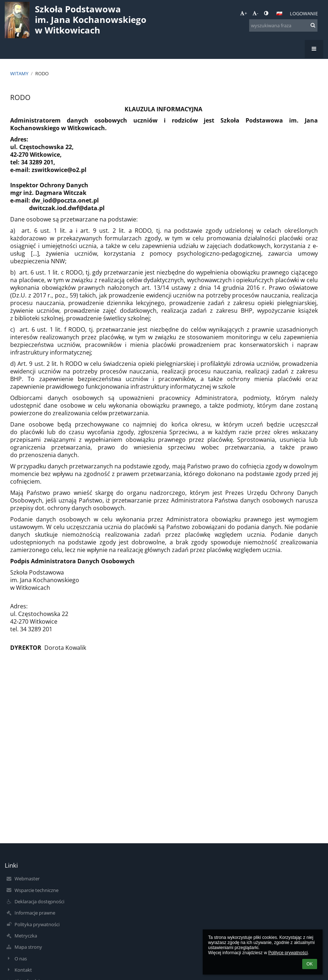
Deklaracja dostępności (39, 901)
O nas (21, 959)
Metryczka (26, 936)
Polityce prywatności (288, 953)
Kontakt (23, 970)
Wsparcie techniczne (37, 890)
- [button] (255, 13)
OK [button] (310, 964)
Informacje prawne (35, 913)
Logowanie (304, 13)
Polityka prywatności (37, 924)
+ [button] (244, 13)
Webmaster (27, 879)
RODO (42, 73)
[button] (279, 13)
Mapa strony (28, 947)
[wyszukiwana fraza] (283, 25)
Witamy (19, 73)
